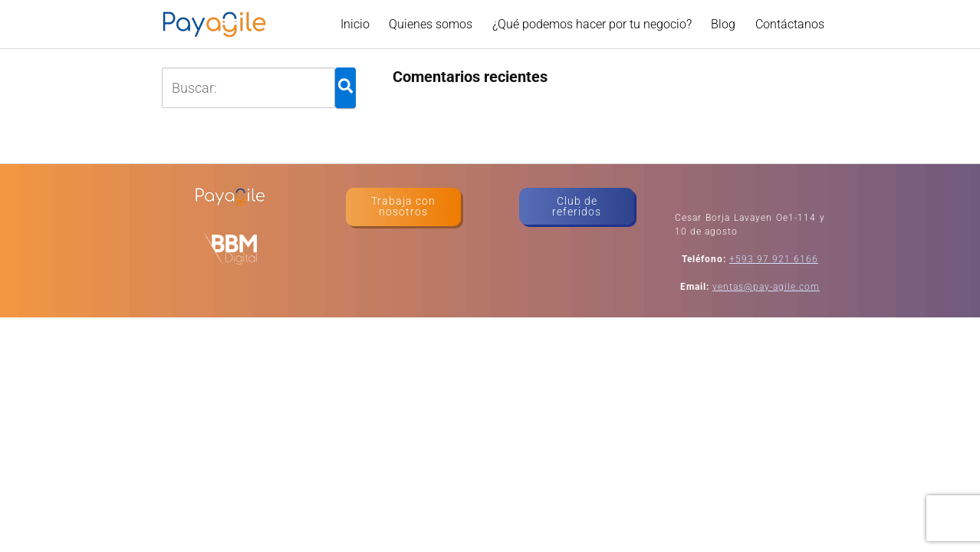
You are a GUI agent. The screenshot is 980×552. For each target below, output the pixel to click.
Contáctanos (790, 24)
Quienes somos (431, 24)
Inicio (355, 24)
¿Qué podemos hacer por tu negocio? (592, 24)
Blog (723, 24)
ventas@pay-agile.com (766, 287)
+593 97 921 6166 (774, 259)
